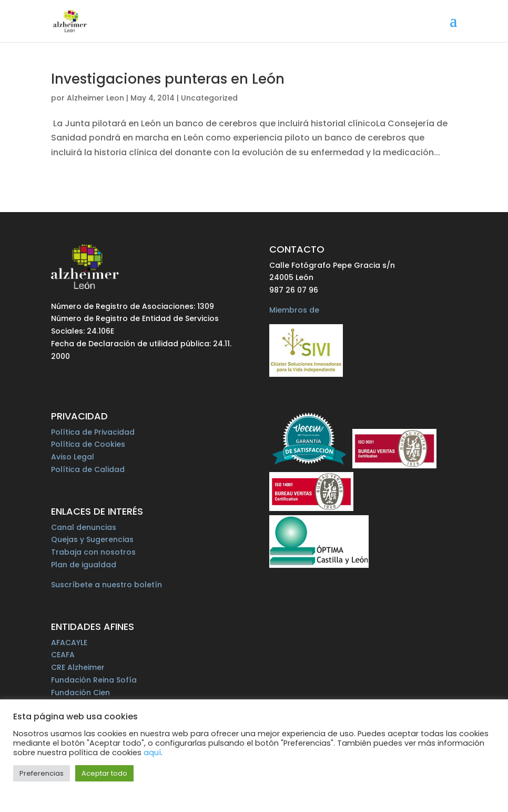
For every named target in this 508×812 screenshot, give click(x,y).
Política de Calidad (88, 469)
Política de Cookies (88, 444)
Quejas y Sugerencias (92, 539)
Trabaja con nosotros (93, 552)
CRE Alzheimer (78, 667)
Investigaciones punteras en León (168, 79)
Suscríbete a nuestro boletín (106, 585)
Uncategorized (209, 98)
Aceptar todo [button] (104, 773)
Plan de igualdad (84, 565)
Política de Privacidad (93, 432)
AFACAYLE (69, 643)
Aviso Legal (73, 457)
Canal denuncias (84, 527)
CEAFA (63, 655)
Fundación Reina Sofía (94, 680)
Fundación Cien (80, 693)
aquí (152, 753)
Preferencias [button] (42, 773)
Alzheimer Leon (95, 98)
